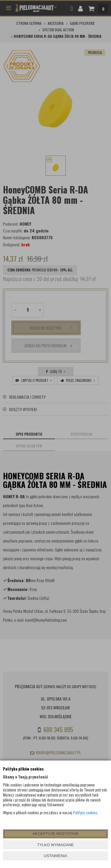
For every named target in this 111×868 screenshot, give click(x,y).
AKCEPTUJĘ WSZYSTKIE (55, 834)
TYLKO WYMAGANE (56, 845)
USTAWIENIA (55, 856)
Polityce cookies (85, 812)
